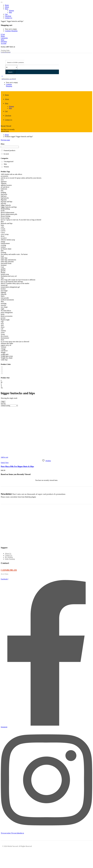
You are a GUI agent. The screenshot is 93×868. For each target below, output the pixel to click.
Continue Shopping (11, 31)
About (7, 7)
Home (7, 5)
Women (11, 11)
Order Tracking (10, 559)
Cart (6, 14)
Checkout (8, 16)
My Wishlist (9, 557)
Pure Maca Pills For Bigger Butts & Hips (17, 466)
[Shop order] (9, 406)
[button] (3, 34)
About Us (8, 553)
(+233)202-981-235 (9, 570)
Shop (7, 9)
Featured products (9, 150)
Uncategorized (9, 161)
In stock (6, 154)
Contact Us (9, 18)
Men (10, 12)
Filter (3, 402)
